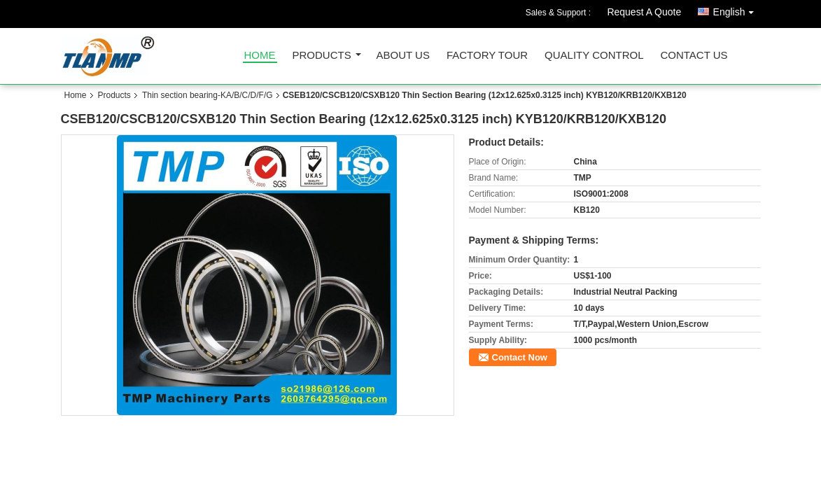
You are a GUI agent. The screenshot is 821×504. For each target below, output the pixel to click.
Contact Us (694, 56)
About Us (403, 56)
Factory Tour (487, 56)
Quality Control (594, 56)
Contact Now (520, 357)
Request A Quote (644, 12)
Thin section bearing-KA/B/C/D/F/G (208, 95)
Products (322, 56)
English (737, 9)
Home (260, 56)
